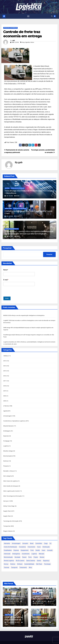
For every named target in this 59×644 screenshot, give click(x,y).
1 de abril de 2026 (41, 597)
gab (14, 41)
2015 (5, 370)
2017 (5, 380)
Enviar (7, 298)
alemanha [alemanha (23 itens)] (7, 539)
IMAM (17, 196)
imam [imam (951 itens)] (43, 546)
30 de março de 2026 (13, 618)
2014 (5, 365)
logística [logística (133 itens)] (34, 550)
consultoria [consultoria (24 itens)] (22, 543)
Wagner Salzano (8, 527)
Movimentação (8, 453)
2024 (5, 394)
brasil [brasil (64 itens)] (32, 539)
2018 (5, 385)
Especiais (6, 434)
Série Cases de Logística (10, 478)
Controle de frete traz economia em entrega (22, 34)
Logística (6, 443)
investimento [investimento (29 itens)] (26, 550)
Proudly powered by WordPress (20, 640)
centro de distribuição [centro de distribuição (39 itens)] (10, 543)
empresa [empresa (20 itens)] (16, 546)
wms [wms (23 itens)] (30, 563)
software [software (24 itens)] (20, 560)
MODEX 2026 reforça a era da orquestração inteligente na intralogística (24, 316)
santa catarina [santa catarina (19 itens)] (31, 557)
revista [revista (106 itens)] (42, 553)
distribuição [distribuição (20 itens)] (46, 543)
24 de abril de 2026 (13, 597)
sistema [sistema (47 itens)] (13, 560)
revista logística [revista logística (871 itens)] (9, 557)
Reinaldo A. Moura (9, 468)
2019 (5, 389)
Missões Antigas (8, 448)
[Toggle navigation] (28, 16)
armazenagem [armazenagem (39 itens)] (16, 539)
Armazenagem (8, 414)
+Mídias (6, 355)
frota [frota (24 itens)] (32, 546)
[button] (52, 16)
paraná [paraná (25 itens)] (24, 553)
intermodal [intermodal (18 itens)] (7, 550)
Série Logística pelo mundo (11, 488)
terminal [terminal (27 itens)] (7, 563)
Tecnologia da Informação (10, 28)
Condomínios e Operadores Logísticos (14, 419)
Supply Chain (8, 209)
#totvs (32, 42)
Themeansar (43, 640)
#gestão (28, 42)
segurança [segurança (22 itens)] (46, 557)
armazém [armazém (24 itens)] (25, 539)
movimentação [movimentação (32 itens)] (8, 553)
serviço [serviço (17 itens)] (6, 560)
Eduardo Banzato (8, 424)
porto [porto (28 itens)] (30, 553)
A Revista (6, 404)
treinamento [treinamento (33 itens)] (23, 563)
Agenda (6, 409)
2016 (5, 375)
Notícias (7, 188)
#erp (23, 42)
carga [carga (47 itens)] (46, 539)
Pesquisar (7, 248)
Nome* (6, 270)
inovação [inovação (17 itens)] (50, 546)
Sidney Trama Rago (9, 502)
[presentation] (17, 295)
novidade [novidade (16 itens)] (17, 553)
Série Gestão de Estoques (11, 483)
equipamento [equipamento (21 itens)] (25, 546)
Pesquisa (6, 463)
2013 (5, 360)
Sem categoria (8, 473)
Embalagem (7, 429)
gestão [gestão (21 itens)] (38, 546)
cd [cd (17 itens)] (50, 539)
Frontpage (6, 439)
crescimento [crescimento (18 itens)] (31, 543)
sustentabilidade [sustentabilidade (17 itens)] (29, 560)
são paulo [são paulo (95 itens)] (39, 560)
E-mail (6, 280)
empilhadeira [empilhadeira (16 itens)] (8, 546)
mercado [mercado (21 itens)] (41, 550)
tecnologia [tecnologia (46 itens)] (47, 560)
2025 (5, 399)
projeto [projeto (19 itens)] (36, 553)
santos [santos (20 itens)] (39, 557)
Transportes (7, 522)
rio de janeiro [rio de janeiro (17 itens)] (20, 557)
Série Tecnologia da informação (12, 493)
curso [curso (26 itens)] (39, 543)
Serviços (6, 498)
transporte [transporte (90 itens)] (14, 563)
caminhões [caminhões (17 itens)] (39, 539)
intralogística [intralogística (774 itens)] (16, 550)
